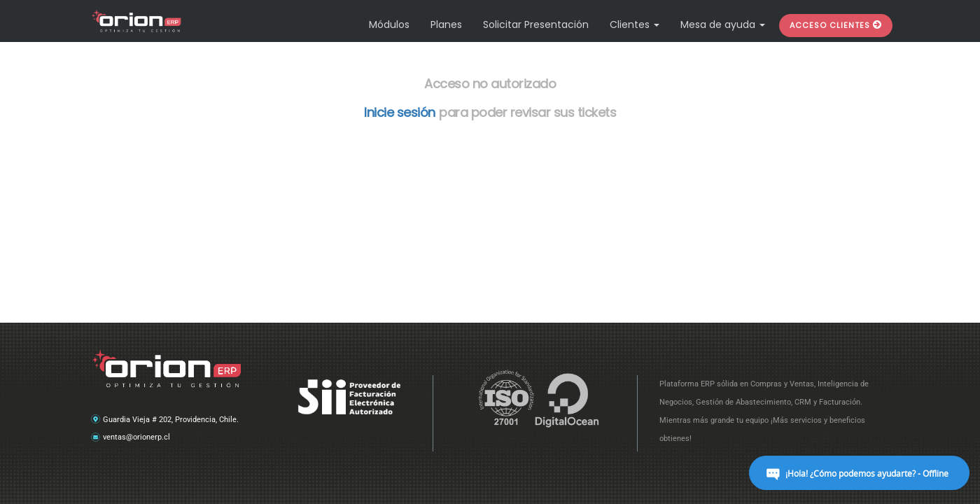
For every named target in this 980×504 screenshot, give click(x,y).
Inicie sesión (400, 112)
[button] (836, 26)
